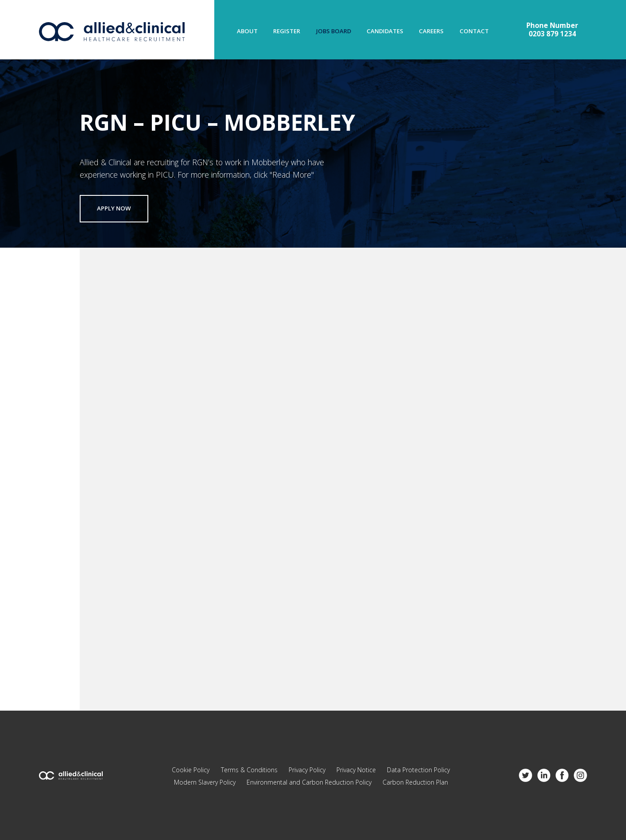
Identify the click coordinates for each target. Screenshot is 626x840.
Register (287, 31)
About (247, 31)
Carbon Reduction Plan (415, 782)
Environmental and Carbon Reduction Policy (309, 782)
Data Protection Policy (418, 770)
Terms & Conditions (249, 770)
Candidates (385, 31)
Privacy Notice (356, 770)
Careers (431, 31)
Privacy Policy (307, 770)
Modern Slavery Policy (205, 782)
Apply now (114, 209)
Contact (474, 31)
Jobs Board (334, 31)
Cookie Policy (191, 770)
